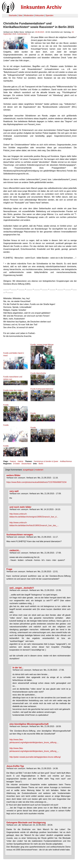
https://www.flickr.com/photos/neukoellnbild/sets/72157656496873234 (36, 482)
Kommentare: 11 (24, 34)
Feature (13, 461)
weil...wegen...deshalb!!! (22, 588)
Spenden (49, 15)
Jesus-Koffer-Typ (15, 766)
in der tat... (18, 668)
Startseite (13, 15)
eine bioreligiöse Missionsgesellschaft (29, 724)
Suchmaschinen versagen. (20, 535)
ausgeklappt (28, 470)
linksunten (40, 15)
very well (14, 491)
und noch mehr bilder (20, 507)
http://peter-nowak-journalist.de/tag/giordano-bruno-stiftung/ (35, 757)
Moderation (29, 15)
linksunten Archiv (41, 7)
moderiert (39, 470)
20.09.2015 (40, 32)
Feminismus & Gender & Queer (46, 461)
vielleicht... (15, 550)
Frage (9, 569)
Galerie (20, 461)
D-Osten (17, 464)
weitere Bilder (13, 475)
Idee (20, 15)
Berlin (41, 464)
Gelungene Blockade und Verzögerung (26, 823)
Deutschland (26, 464)
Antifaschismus (66, 461)
